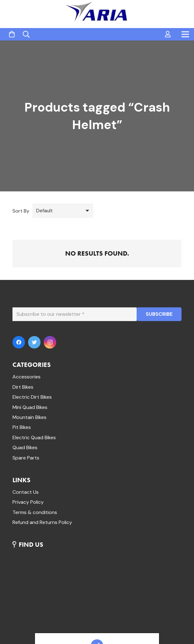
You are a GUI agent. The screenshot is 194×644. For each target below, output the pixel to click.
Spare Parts (26, 458)
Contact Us (26, 492)
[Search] (26, 34)
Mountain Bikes (29, 417)
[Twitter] (34, 342)
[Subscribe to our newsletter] (75, 314)
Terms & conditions (35, 512)
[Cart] (12, 34)
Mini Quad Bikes (30, 407)
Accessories (27, 377)
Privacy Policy (28, 502)
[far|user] (168, 34)
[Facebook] (19, 342)
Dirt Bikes (23, 387)
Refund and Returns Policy (42, 522)
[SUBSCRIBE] (159, 314)
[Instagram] (50, 342)
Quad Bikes (25, 447)
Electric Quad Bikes (34, 437)
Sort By (21, 211)
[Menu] (185, 34)
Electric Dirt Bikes (32, 397)
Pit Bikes (22, 427)
